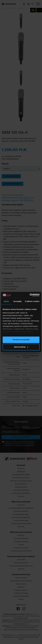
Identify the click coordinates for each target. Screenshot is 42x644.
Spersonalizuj (21, 347)
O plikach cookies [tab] (32, 301)
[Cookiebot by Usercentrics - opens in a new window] (30, 295)
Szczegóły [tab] (17, 301)
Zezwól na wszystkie (21, 340)
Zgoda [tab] (6, 301)
